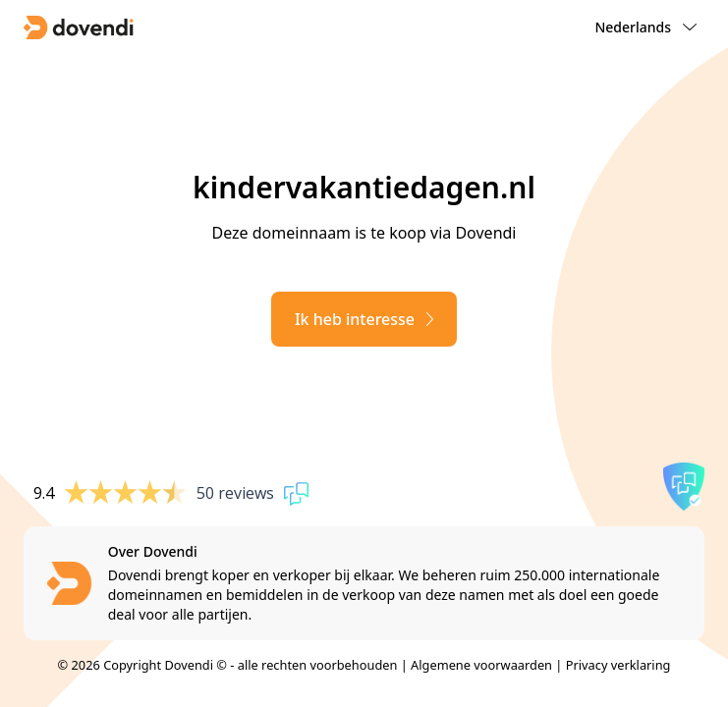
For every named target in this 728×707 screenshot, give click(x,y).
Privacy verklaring (618, 665)
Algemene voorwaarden (481, 665)
